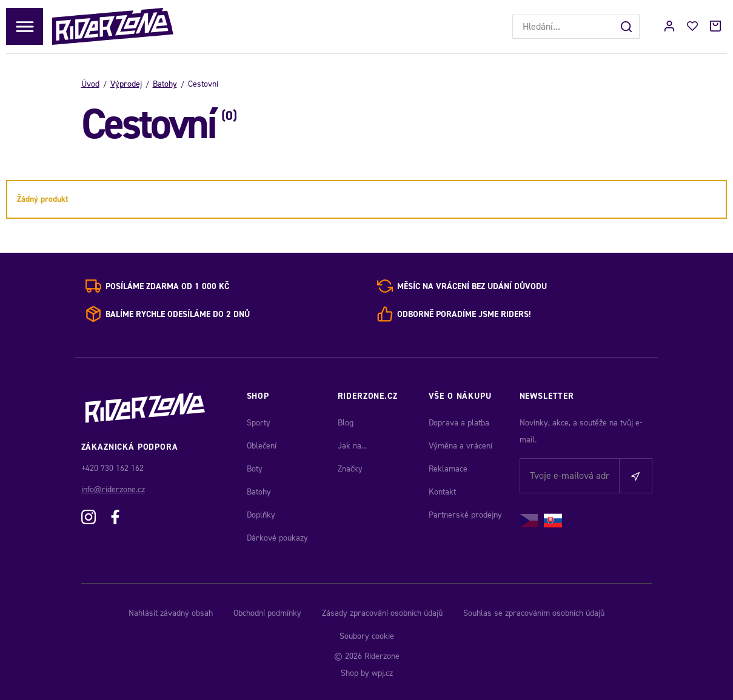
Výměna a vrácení (460, 446)
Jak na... (352, 446)
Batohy (165, 84)
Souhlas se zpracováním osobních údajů (534, 613)
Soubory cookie (367, 636)
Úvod (90, 84)
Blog (346, 423)
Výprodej (126, 84)
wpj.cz (382, 673)
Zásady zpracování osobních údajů (382, 613)
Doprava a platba (459, 423)
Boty (255, 469)
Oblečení (262, 446)
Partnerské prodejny (465, 515)
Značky (350, 469)
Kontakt (442, 492)
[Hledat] (628, 27)
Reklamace (448, 469)
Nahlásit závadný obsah (171, 613)
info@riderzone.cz (113, 489)
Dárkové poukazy (277, 538)
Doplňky (261, 515)
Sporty (259, 423)
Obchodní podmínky (267, 613)
